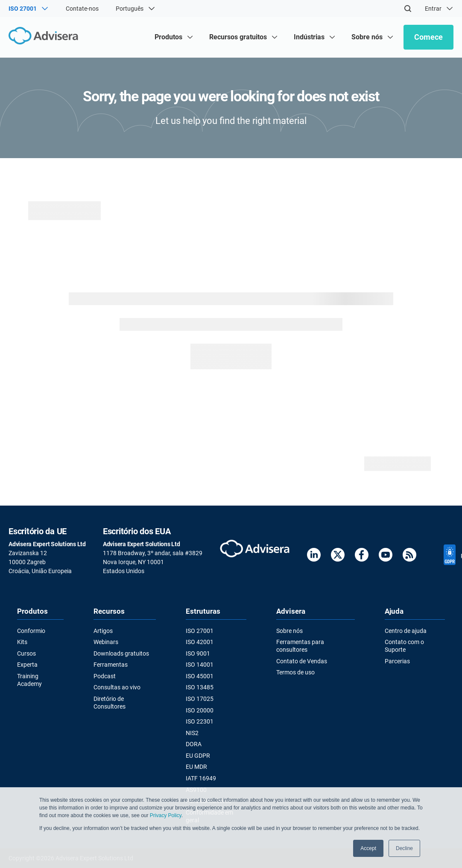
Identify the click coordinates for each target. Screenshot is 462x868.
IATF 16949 (201, 778)
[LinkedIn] (314, 556)
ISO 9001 (198, 653)
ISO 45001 (200, 676)
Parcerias (397, 661)
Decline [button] (404, 848)
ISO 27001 (200, 631)
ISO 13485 (200, 687)
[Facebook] (362, 556)
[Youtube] (386, 556)
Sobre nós (289, 631)
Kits (22, 642)
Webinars (106, 642)
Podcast (105, 676)
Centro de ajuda (406, 631)
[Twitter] (338, 556)
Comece (428, 37)
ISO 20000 (200, 710)
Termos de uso (295, 672)
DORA (194, 744)
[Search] (408, 9)
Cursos (26, 653)
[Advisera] (45, 37)
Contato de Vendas (302, 661)
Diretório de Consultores (110, 703)
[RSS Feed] (409, 556)
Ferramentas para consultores (300, 646)
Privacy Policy (166, 815)
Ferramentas (111, 665)
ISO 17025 (200, 699)
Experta (27, 665)
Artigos (103, 631)
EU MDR (196, 767)
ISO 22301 (200, 721)
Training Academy (29, 680)
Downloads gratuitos (121, 653)
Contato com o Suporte (404, 646)
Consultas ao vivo (117, 687)
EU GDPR (198, 756)
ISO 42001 (200, 642)
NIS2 (192, 733)
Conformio (31, 631)
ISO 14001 (200, 665)
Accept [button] (368, 848)
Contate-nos (82, 9)
